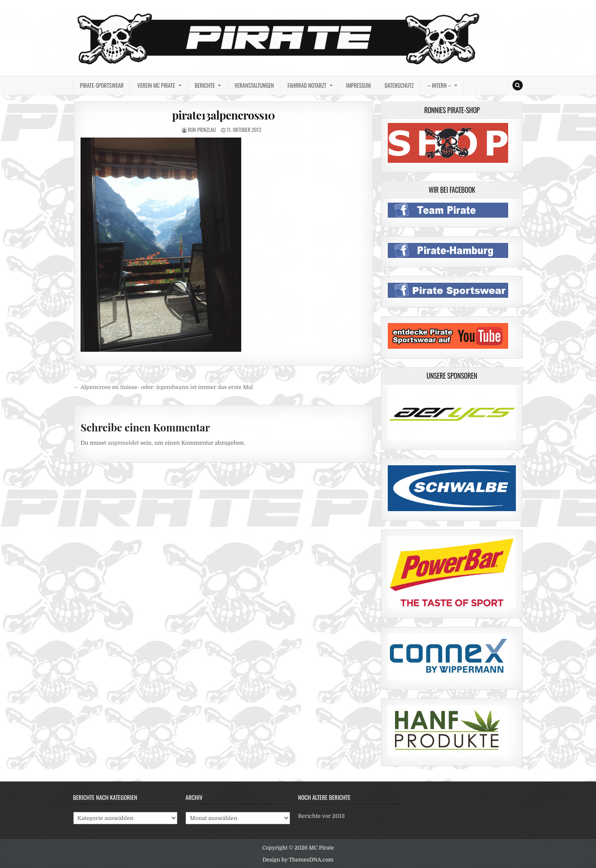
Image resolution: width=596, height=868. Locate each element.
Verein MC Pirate (156, 85)
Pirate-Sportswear (102, 85)
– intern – (439, 85)
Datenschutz (399, 85)
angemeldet (123, 443)
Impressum (359, 85)
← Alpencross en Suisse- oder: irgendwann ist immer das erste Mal (163, 387)
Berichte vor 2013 (322, 816)
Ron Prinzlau (202, 130)
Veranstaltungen (254, 85)
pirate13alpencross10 (223, 115)
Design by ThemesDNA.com (298, 860)
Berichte (205, 85)
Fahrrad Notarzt (307, 85)
